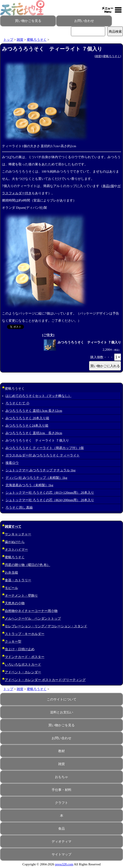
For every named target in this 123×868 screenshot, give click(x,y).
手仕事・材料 (61, 790)
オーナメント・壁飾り (21, 596)
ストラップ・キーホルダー (25, 634)
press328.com (64, 864)
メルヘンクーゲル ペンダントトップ (33, 619)
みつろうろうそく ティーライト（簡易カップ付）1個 (45, 448)
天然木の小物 (15, 603)
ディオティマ (61, 841)
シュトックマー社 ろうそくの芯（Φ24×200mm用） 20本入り (50, 500)
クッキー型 (13, 642)
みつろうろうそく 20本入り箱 (27, 418)
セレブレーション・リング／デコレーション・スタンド (46, 626)
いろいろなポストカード (23, 665)
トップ (8, 40)
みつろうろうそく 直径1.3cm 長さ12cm (34, 411)
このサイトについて (62, 699)
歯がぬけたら (15, 542)
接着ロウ (12, 463)
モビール (11, 588)
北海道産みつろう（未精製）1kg (29, 485)
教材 (61, 751)
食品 (61, 829)
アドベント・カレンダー (23, 672)
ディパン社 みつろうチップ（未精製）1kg (36, 478)
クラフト (61, 803)
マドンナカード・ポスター (25, 657)
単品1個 (108, 186)
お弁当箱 (11, 573)
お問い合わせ (84, 21)
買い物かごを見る (28, 21)
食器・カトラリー (18, 580)
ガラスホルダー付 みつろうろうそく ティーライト (43, 455)
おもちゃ (61, 777)
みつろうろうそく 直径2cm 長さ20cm (34, 433)
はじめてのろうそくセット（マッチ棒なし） (38, 396)
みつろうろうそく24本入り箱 (27, 426)
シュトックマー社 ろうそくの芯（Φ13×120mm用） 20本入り (50, 493)
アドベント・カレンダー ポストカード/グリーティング (45, 680)
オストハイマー (16, 550)
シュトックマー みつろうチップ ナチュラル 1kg (41, 470)
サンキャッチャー (18, 534)
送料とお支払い (62, 712)
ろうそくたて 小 (17, 403)
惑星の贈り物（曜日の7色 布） (27, 565)
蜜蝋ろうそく (37, 40)
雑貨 (20, 40)
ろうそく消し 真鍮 (19, 507)
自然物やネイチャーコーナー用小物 (31, 611)
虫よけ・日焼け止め (20, 649)
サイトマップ (61, 854)
